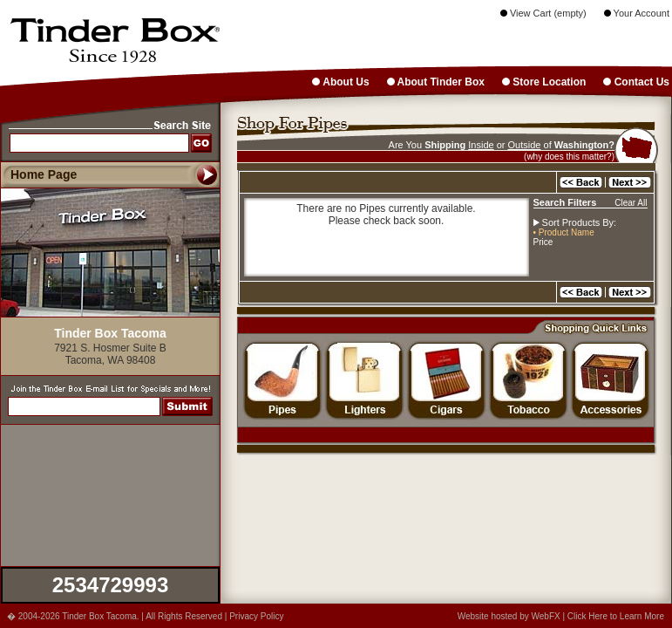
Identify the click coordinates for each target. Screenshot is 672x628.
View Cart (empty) (543, 13)
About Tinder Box (436, 82)
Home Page (44, 174)
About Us (340, 82)
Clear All (631, 203)
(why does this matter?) (569, 157)
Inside (481, 145)
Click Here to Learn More (616, 616)
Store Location (544, 82)
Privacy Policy (256, 616)
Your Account (637, 13)
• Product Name (564, 232)
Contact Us (636, 82)
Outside (525, 145)
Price (543, 242)
